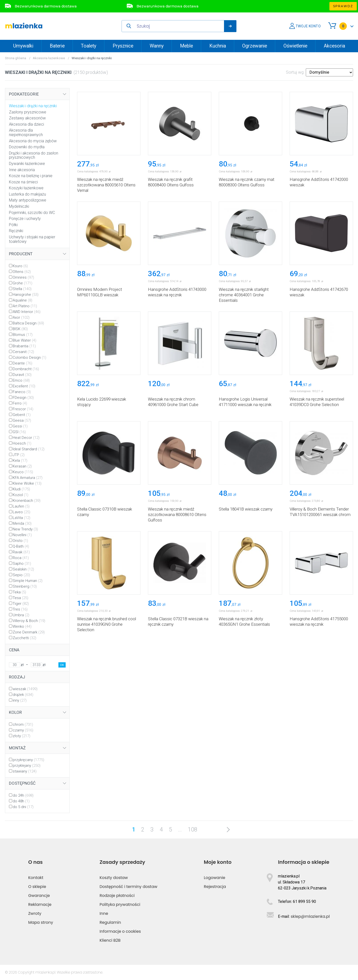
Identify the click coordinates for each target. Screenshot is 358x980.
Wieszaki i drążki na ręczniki (33, 106)
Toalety (89, 46)
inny (20, 700)
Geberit (22, 415)
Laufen (21, 506)
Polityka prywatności (120, 904)
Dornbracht (26, 369)
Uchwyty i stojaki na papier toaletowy (32, 239)
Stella (22, 289)
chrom (23, 724)
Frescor (23, 409)
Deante (22, 363)
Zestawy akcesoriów (27, 118)
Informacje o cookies (120, 931)
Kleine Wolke (27, 483)
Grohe (22, 283)
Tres (20, 609)
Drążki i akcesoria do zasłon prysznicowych (34, 155)
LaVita (22, 518)
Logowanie (215, 878)
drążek (23, 695)
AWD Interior (27, 312)
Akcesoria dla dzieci (26, 124)
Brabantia (24, 346)
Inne (104, 913)
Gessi (20, 426)
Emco (21, 380)
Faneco (22, 392)
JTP (19, 455)
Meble (186, 46)
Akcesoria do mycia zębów (33, 141)
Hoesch (22, 443)
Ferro (20, 403)
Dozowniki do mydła (27, 147)
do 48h (21, 801)
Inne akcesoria (22, 170)
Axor (21, 317)
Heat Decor (26, 438)
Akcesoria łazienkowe (49, 58)
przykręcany (28, 760)
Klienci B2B (110, 940)
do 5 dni (23, 807)
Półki (13, 225)
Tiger (21, 604)
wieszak (25, 689)
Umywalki (23, 46)
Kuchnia (218, 46)
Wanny (157, 46)
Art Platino (25, 306)
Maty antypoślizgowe (28, 200)
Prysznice (123, 46)
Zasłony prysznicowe (28, 112)
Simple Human (28, 581)
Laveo (22, 512)
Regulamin (110, 922)
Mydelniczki (19, 206)
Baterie (57, 46)
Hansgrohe (26, 295)
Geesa (22, 420)
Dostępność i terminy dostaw (129, 887)
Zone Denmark (29, 632)
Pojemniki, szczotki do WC (32, 213)
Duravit (22, 375)
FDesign (23, 398)
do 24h (23, 795)
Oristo (20, 541)
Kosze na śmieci (23, 182)
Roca (21, 558)
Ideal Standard (29, 449)
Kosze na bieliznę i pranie (31, 176)
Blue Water (24, 340)
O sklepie (37, 887)
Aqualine (22, 300)
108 (193, 830)
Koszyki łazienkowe (26, 188)
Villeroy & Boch (29, 621)
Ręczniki (16, 231)
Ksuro (20, 266)
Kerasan (22, 466)
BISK (20, 329)
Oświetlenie (295, 46)
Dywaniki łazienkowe (27, 164)
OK (62, 665)
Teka (19, 592)
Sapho (22, 564)
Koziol (21, 495)
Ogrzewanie (255, 46)
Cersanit (23, 352)
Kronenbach (27, 501)
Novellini (22, 535)
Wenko (22, 626)
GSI (19, 432)
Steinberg (25, 586)
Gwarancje (39, 896)
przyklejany (27, 766)
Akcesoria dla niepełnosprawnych (26, 132)
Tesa (21, 598)
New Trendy (25, 529)
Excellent (24, 386)
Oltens (22, 272)
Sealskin (23, 569)
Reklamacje (40, 904)
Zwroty (35, 913)
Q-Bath (21, 546)
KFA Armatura (28, 478)
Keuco (23, 472)
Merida (22, 523)
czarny (23, 730)
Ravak (21, 552)
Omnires (23, 277)
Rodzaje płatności (117, 896)
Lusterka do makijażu (27, 194)
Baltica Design (28, 323)
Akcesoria (334, 46)
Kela (20, 461)
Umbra (21, 615)
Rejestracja (215, 887)
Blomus (23, 335)
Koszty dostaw (114, 878)
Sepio (21, 575)
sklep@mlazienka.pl (310, 916)
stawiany (25, 771)
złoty (22, 736)
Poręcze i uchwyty (25, 219)
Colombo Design (29, 358)
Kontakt (36, 878)
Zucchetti (24, 638)
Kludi (21, 489)
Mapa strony (41, 922)
